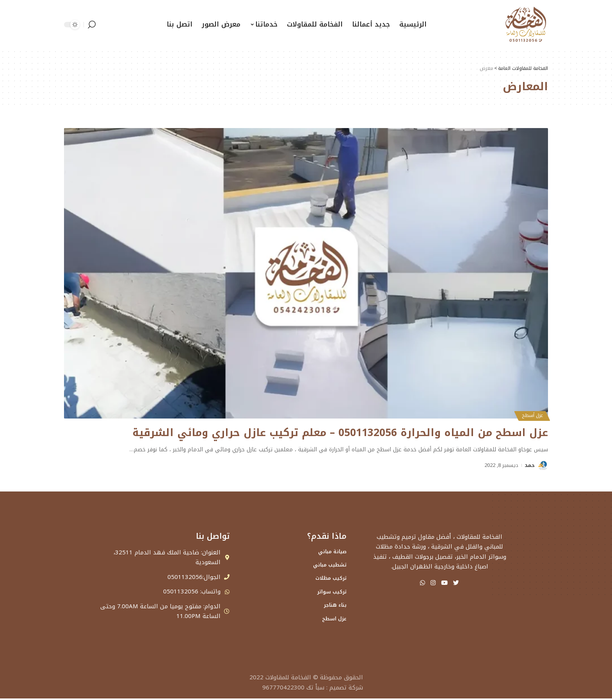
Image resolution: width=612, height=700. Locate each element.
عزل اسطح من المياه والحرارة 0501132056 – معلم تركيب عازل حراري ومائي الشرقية (323, 432)
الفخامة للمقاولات (288, 679)
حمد (530, 465)
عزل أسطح (531, 415)
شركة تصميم (346, 689)
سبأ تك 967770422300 (293, 689)
